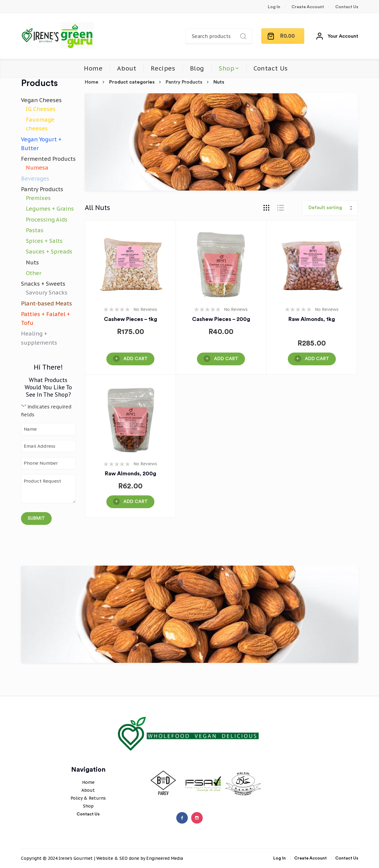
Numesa (37, 168)
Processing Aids (47, 220)
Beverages (35, 179)
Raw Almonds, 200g (131, 474)
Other (34, 273)
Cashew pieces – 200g (221, 319)
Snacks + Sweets (43, 284)
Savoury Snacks (47, 293)
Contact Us (347, 7)
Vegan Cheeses (41, 100)
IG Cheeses (41, 109)
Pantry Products (184, 82)
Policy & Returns (88, 798)
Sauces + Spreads (49, 251)
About (127, 68)
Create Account (308, 7)
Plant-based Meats (47, 303)
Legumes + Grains (50, 209)
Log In (274, 7)
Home (93, 68)
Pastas (35, 230)
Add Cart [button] (136, 359)
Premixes (38, 198)
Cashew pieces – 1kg (131, 319)
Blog (197, 68)
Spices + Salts (44, 241)
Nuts (32, 262)
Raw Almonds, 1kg (312, 319)
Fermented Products (48, 159)
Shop (227, 68)
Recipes (163, 68)
